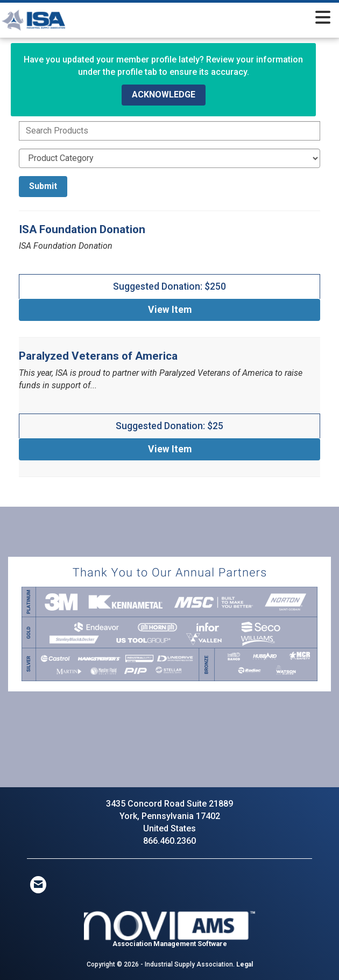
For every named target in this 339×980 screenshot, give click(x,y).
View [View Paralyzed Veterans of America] (170, 449)
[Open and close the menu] (216, 18)
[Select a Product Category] (169, 158)
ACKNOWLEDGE (164, 94)
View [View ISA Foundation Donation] (170, 310)
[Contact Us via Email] (38, 885)
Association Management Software (169, 930)
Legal (245, 964)
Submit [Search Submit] (43, 186)
